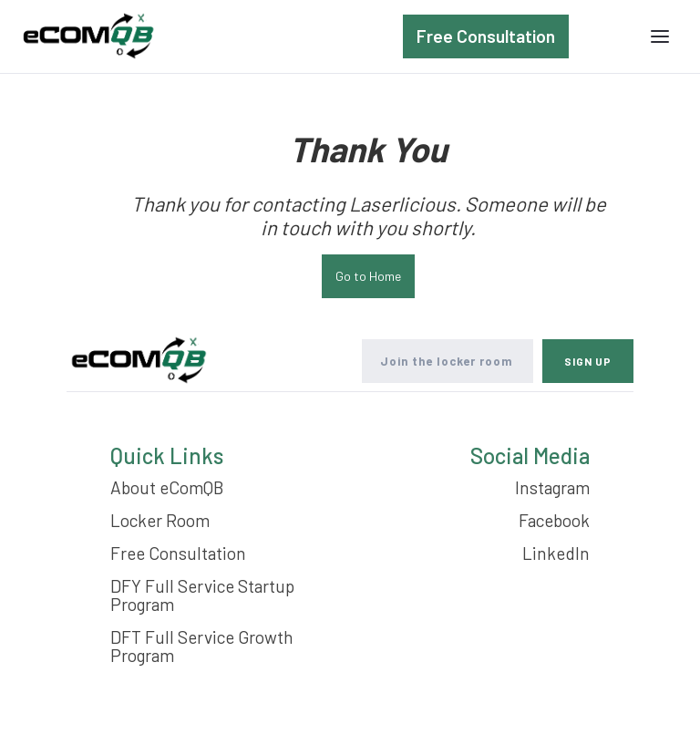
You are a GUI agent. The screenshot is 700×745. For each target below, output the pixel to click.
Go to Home (368, 276)
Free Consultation (486, 36)
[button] (660, 36)
